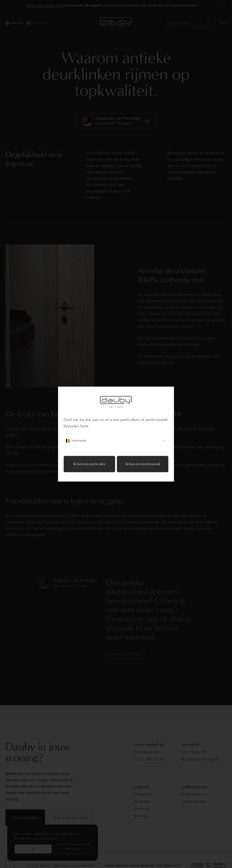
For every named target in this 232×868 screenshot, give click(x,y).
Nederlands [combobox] (116, 441)
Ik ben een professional (143, 464)
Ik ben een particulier (89, 464)
